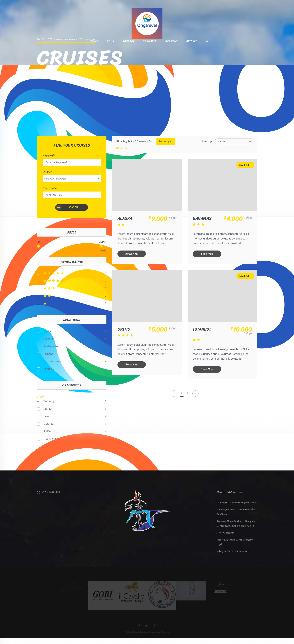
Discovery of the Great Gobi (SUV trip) (235, 548)
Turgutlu (49, 375)
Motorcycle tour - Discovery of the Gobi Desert (236, 518)
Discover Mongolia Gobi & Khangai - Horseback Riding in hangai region (236, 529)
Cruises (192, 47)
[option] (74, 593)
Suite (47, 437)
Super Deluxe (52, 445)
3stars (72, 294)
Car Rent (171, 47)
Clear (40, 402)
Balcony (49, 407)
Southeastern (52, 367)
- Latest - (222, 147)
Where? (47, 178)
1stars (72, 309)
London (48, 360)
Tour (111, 47)
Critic (124, 335)
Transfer (150, 47)
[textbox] (72, 184)
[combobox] (72, 184)
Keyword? (49, 162)
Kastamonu (51, 352)
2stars (72, 302)
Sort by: (207, 147)
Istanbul (203, 335)
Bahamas (203, 225)
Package (129, 47)
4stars (72, 287)
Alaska (125, 225)
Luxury (48, 422)
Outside (48, 430)
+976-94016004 (48, 498)
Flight (94, 47)
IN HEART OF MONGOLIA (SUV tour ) (236, 508)
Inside (48, 415)
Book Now (132, 260)
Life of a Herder (225, 539)
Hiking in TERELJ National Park (233, 557)
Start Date (50, 194)
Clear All (122, 154)
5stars (72, 279)
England (48, 337)
